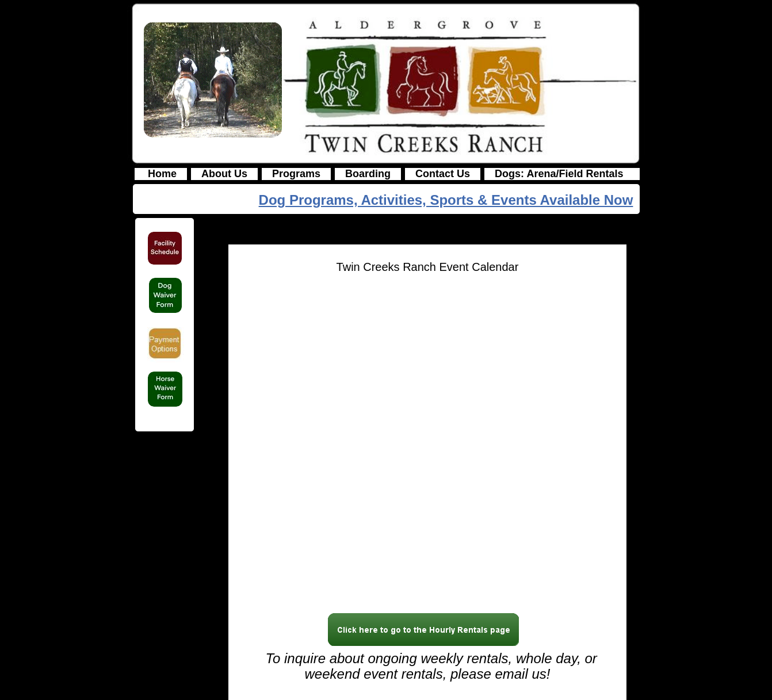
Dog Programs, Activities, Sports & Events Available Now (446, 200)
